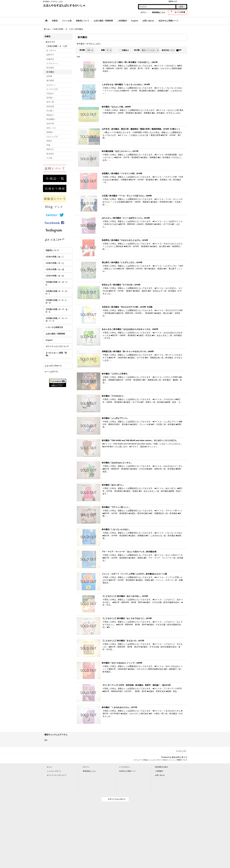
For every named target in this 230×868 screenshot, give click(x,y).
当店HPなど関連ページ (127, 771)
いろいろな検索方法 (54, 327)
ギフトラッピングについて (57, 346)
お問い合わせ (160, 775)
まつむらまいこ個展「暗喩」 (56, 354)
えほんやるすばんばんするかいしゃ (64, 5)
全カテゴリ (50, 42)
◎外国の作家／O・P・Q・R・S (57, 311)
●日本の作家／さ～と (55, 263)
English (49, 340)
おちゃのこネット (180, 757)
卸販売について (52, 250)
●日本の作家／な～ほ (55, 269)
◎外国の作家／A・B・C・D (57, 283)
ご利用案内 (159, 771)
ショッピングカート (54, 771)
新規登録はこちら (159, 12)
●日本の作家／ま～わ (55, 276)
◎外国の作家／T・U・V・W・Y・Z (57, 320)
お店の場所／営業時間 (55, 334)
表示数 (82, 50)
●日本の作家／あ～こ (55, 257)
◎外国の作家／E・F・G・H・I (57, 293)
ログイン (144, 12)
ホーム (49, 767)
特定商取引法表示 (161, 767)
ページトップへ (181, 751)
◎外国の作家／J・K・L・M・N (57, 301)
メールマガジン (125, 767)
